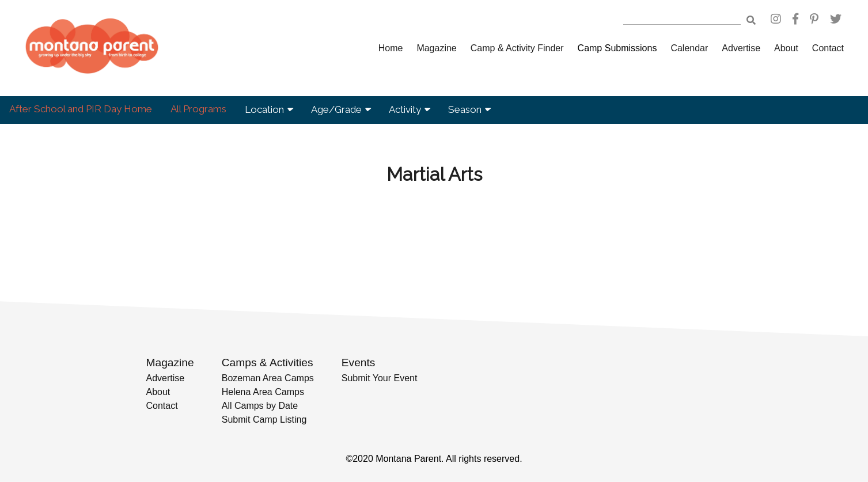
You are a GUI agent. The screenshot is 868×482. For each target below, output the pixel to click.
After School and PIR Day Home (81, 109)
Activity (409, 109)
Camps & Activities (268, 363)
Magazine (436, 48)
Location (269, 109)
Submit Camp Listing (264, 420)
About (786, 48)
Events (359, 363)
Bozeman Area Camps (268, 378)
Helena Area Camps (263, 392)
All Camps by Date (260, 406)
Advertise (741, 48)
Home (391, 48)
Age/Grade (341, 109)
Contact (828, 48)
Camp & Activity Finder (517, 48)
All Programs (198, 109)
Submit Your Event (380, 378)
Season (469, 109)
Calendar (689, 48)
